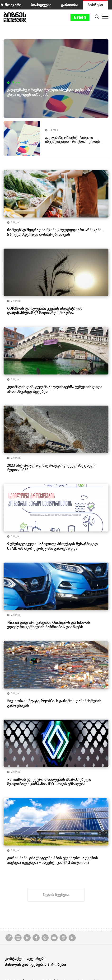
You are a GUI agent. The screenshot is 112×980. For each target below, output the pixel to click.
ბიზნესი (95, 5)
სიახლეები (41, 5)
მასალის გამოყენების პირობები (35, 964)
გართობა (70, 5)
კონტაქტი (14, 958)
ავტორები (36, 958)
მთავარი (13, 5)
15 (9, 938)
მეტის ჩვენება (56, 895)
